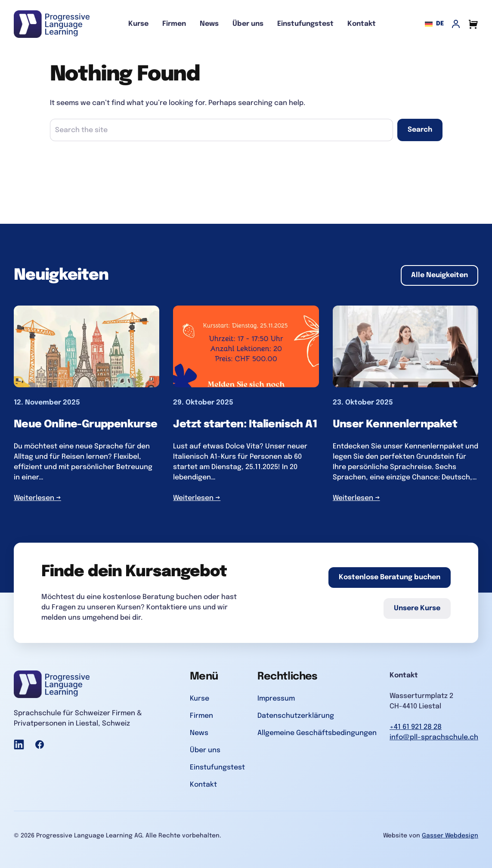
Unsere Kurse (417, 608)
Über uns (248, 24)
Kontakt (362, 24)
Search (420, 130)
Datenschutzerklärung (296, 716)
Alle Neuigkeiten (439, 275)
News (209, 24)
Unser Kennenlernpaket (395, 425)
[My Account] (456, 24)
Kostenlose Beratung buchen (390, 577)
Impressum (276, 699)
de (434, 24)
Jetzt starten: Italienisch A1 (245, 425)
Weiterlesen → (37, 498)
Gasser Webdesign (450, 836)
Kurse (138, 24)
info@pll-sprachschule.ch (434, 737)
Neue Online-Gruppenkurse (86, 425)
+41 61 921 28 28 (416, 727)
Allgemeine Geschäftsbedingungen (317, 733)
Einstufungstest (305, 24)
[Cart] (473, 24)
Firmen (174, 24)
